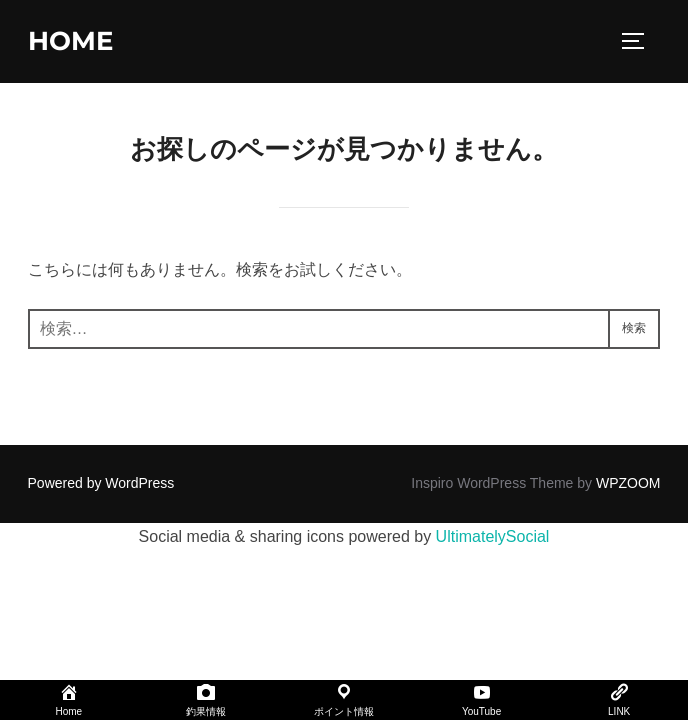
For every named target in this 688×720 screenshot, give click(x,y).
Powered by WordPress (101, 483)
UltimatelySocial (493, 536)
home (70, 41)
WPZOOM (628, 483)
